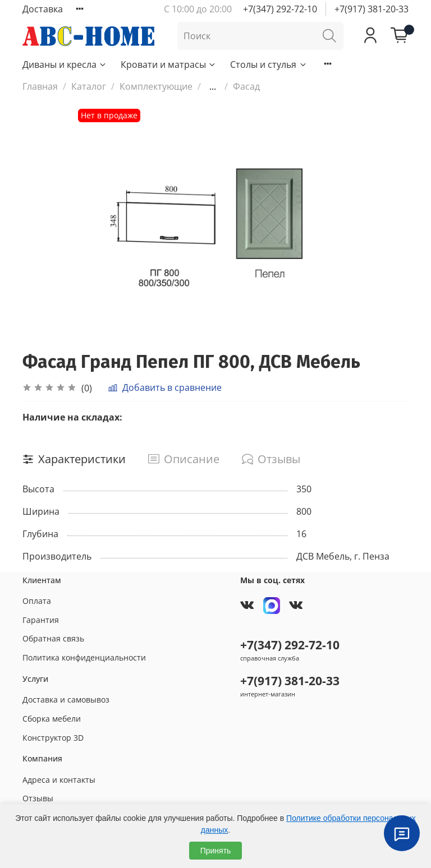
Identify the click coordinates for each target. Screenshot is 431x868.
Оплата (37, 601)
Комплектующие (156, 86)
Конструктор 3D (53, 738)
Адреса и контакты (59, 780)
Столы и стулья (269, 64)
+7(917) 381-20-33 (372, 9)
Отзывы (38, 798)
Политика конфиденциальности (84, 657)
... (213, 86)
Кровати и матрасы (169, 64)
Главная (40, 86)
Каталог (89, 86)
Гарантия (41, 620)
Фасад (246, 86)
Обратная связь (53, 638)
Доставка (43, 9)
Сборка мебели (52, 719)
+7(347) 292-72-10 (280, 9)
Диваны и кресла (65, 64)
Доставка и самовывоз (66, 700)
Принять (216, 851)
